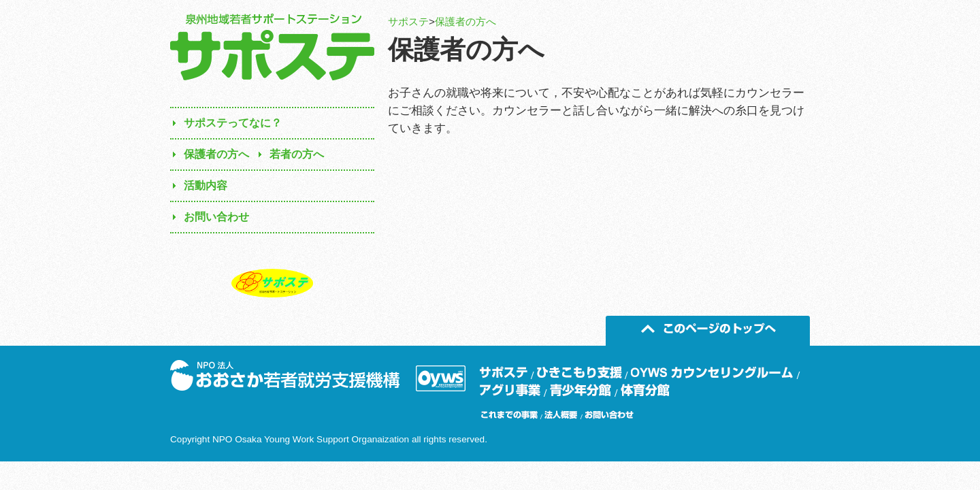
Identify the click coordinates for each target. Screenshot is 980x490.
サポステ (408, 21)
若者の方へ (297, 154)
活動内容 (206, 185)
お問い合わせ (216, 217)
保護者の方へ (465, 21)
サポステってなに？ (233, 123)
